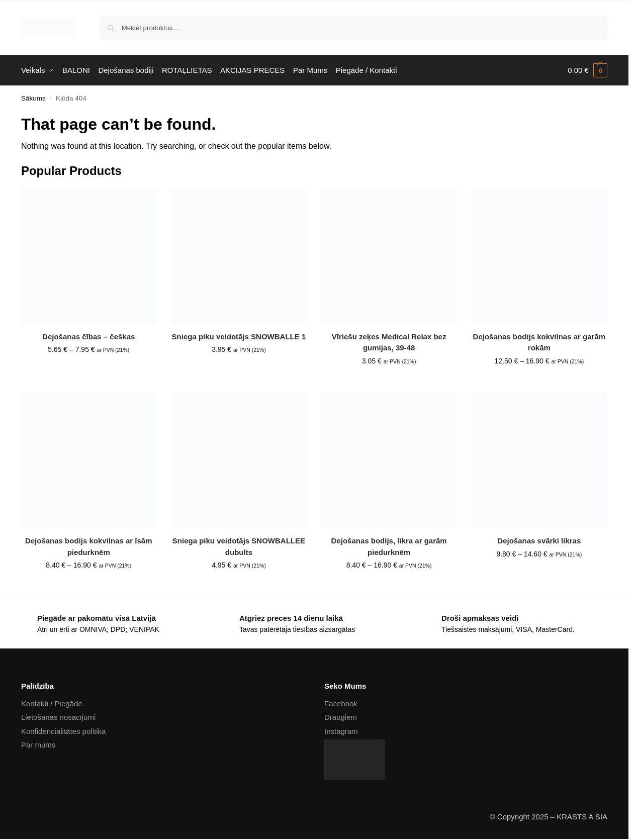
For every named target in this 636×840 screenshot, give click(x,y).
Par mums (38, 745)
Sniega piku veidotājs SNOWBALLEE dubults (239, 546)
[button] (587, 70)
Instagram (341, 731)
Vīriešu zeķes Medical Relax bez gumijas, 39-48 (389, 342)
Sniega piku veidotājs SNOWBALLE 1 (239, 337)
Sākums (33, 98)
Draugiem (341, 717)
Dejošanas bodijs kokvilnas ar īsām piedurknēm (89, 546)
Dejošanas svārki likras (539, 541)
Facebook (341, 704)
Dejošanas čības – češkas (88, 337)
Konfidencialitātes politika (63, 731)
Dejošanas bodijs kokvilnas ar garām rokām (539, 342)
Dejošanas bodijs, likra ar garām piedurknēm (389, 546)
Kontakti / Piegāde (52, 704)
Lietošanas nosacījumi (58, 717)
